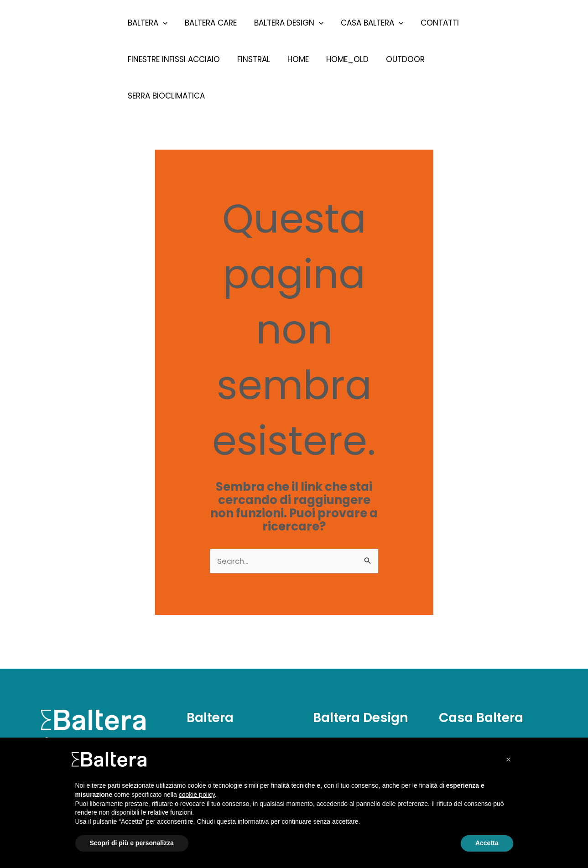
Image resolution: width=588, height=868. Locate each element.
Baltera (147, 23)
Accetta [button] (487, 843)
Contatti (432, 23)
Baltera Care (208, 23)
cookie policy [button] (197, 795)
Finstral (251, 59)
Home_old (341, 59)
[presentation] (162, 23)
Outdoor (397, 59)
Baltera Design (284, 23)
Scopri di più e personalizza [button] (132, 843)
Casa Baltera (366, 23)
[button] (509, 759)
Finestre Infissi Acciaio (173, 59)
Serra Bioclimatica (471, 59)
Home (294, 59)
